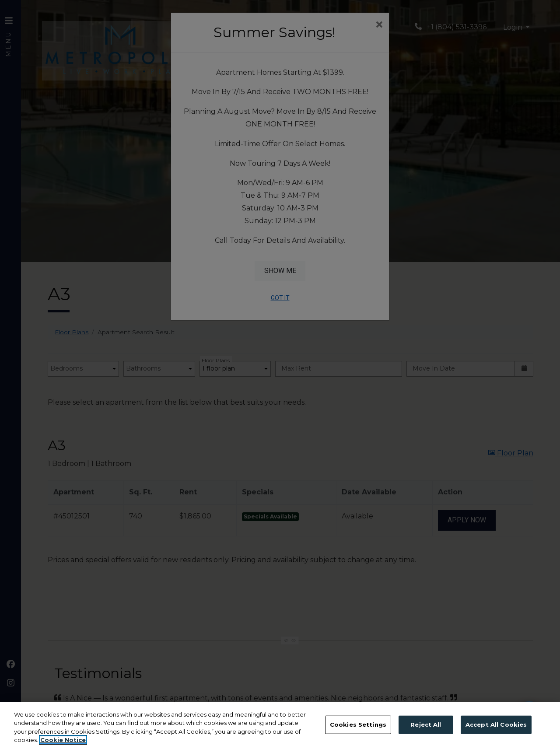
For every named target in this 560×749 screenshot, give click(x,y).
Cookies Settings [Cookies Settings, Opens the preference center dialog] (358, 724)
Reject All (426, 724)
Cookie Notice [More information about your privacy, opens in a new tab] (63, 740)
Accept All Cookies (496, 724)
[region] (280, 725)
